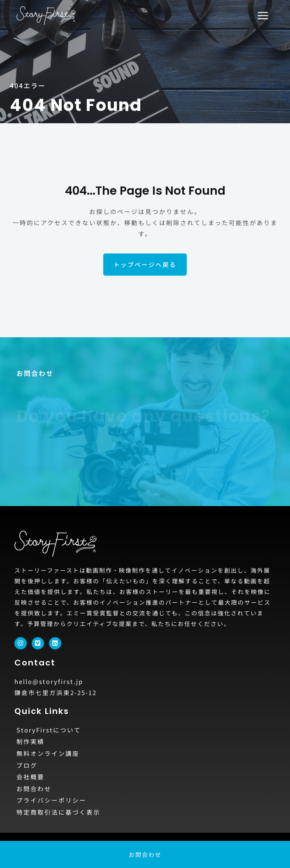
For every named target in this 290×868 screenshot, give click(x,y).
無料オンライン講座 (48, 753)
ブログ (27, 765)
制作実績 (30, 741)
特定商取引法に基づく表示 (58, 812)
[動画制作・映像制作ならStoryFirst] (46, 16)
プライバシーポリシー (51, 800)
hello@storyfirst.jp (49, 681)
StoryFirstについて (49, 730)
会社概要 (30, 777)
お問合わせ (34, 789)
